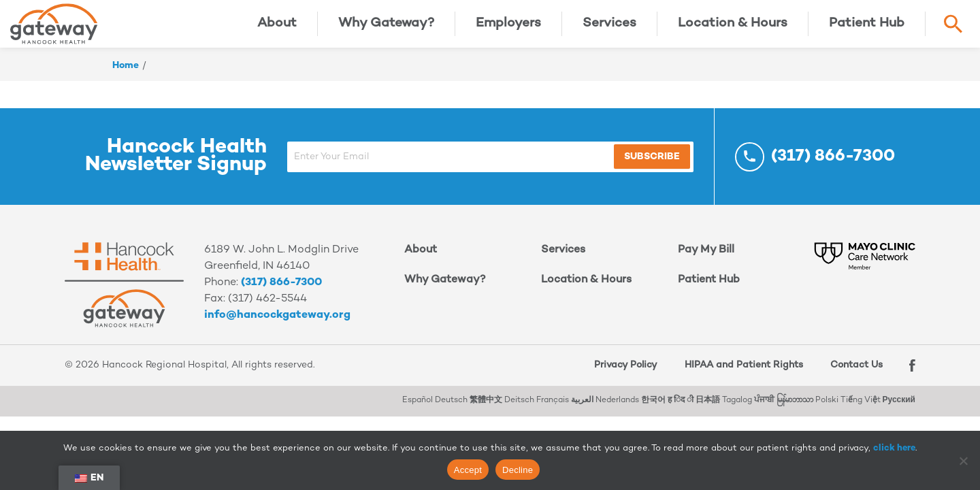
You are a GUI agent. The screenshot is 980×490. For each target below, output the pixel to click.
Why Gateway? (386, 29)
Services (609, 29)
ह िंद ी (681, 411)
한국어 (653, 411)
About (277, 29)
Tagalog (737, 411)
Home (126, 76)
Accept (468, 470)
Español (418, 411)
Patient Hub (867, 29)
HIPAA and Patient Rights (738, 375)
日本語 (708, 411)
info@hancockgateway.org (277, 326)
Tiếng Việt (861, 411)
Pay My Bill (706, 260)
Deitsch (519, 411)
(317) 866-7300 (281, 293)
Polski (827, 411)
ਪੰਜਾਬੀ (764, 411)
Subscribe (621, 167)
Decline (518, 470)
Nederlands (617, 411)
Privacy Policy (620, 375)
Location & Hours (733, 29)
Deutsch (451, 411)
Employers (508, 29)
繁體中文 (486, 411)
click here (894, 448)
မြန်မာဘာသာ (795, 411)
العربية (582, 411)
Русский (899, 411)
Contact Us (852, 375)
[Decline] (963, 461)
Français (553, 411)
